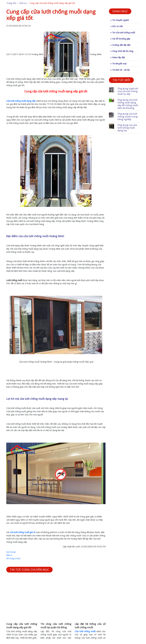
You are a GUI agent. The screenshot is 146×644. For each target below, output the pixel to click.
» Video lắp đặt (118, 57)
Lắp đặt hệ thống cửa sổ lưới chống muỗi (90, 626)
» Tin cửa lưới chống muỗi (123, 32)
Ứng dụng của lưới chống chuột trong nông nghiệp (128, 116)
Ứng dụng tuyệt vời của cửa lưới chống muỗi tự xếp (128, 91)
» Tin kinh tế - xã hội (120, 70)
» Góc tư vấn (117, 26)
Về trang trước (13, 558)
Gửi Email (11, 552)
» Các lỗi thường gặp (120, 39)
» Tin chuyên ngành (120, 20)
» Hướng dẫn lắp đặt (120, 45)
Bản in (9, 555)
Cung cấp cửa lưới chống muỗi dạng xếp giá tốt (22, 626)
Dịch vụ (23, 3)
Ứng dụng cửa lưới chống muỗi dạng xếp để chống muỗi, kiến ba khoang (128, 104)
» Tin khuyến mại (118, 63)
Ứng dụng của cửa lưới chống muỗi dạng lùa (127, 128)
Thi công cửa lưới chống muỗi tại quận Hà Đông (56, 626)
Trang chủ (11, 3)
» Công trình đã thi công (122, 51)
